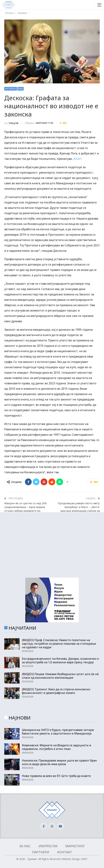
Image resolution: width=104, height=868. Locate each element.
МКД (21, 89)
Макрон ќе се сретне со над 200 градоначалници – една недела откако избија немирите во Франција (25, 509)
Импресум (48, 846)
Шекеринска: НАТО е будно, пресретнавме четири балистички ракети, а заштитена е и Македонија (58, 732)
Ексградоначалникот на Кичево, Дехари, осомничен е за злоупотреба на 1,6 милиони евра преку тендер (60, 660)
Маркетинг (75, 846)
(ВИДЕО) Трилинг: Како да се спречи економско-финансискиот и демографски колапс (56, 691)
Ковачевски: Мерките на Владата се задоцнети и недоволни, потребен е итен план (57, 747)
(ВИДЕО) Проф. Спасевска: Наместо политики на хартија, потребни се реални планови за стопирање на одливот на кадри (59, 644)
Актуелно (11, 89)
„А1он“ (77, 159)
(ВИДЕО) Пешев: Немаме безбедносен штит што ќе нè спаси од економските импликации (60, 676)
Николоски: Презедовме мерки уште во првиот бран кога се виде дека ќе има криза (59, 762)
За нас (25, 846)
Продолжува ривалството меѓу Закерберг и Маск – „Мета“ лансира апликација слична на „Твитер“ (79, 509)
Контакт (65, 852)
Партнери (41, 852)
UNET (84, 859)
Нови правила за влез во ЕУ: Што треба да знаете (56, 776)
